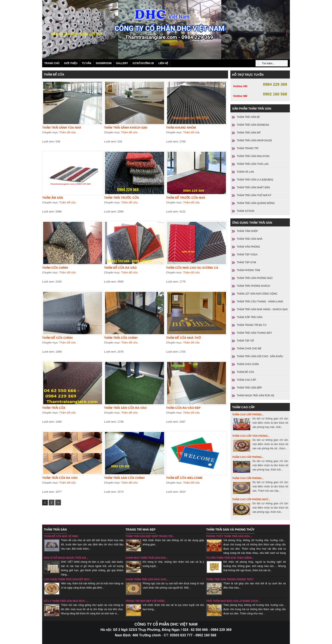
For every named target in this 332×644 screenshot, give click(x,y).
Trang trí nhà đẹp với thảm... (146, 601)
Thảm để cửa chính (57, 338)
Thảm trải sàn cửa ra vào (125, 408)
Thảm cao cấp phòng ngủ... (251, 499)
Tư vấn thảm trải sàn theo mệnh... (230, 558)
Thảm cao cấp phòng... (248, 415)
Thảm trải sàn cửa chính (124, 478)
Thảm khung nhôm (181, 128)
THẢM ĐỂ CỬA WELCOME (184, 478)
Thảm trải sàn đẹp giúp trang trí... (150, 536)
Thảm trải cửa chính (121, 338)
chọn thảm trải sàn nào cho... (147, 579)
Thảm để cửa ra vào (120, 268)
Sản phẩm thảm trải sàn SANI (166, 30)
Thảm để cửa (68, 132)
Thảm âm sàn (53, 198)
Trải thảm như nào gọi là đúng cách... (233, 601)
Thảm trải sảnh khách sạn (126, 128)
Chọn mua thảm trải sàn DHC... (147, 558)
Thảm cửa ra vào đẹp (183, 408)
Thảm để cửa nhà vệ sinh (61, 536)
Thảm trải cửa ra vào (60, 478)
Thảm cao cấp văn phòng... (251, 436)
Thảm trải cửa (54, 408)
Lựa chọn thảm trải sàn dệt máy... (68, 579)
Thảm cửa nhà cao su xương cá (192, 268)
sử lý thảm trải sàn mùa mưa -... (66, 601)
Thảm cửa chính (55, 268)
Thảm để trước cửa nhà (186, 198)
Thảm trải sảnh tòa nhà (62, 128)
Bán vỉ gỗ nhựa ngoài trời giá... (66, 558)
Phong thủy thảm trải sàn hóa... (229, 536)
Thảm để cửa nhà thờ (183, 338)
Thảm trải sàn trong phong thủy (230, 579)
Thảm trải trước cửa (121, 198)
